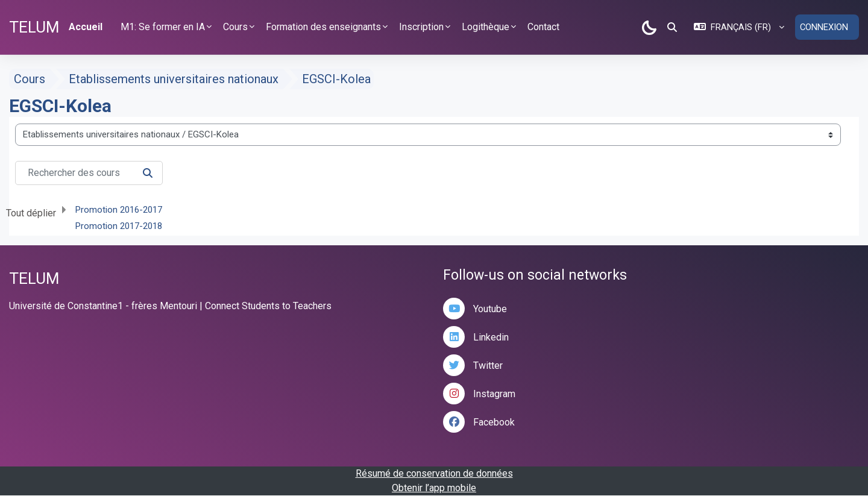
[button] (671, 27)
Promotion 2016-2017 (119, 210)
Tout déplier (31, 213)
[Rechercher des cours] (89, 173)
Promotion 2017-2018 (119, 226)
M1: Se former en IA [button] (163, 27)
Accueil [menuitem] (86, 27)
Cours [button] (235, 27)
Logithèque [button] (486, 27)
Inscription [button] (421, 27)
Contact (543, 27)
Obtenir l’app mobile (434, 488)
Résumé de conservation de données (434, 474)
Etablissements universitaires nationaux (174, 80)
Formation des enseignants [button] (323, 27)
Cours (30, 80)
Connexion (824, 27)
